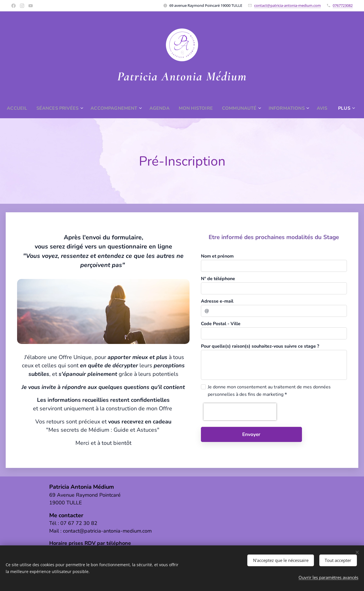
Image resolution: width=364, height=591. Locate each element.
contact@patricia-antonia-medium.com (287, 5)
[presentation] (240, 412)
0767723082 (343, 5)
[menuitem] (23, 108)
